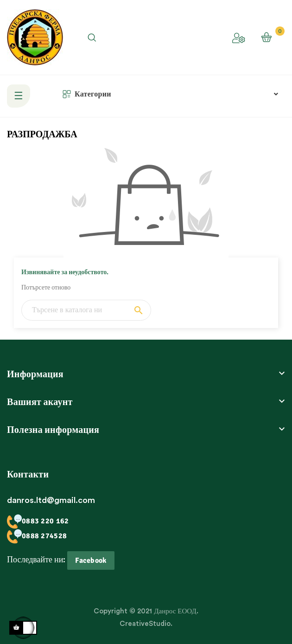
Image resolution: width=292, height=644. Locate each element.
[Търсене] (86, 310)
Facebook (91, 560)
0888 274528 (37, 536)
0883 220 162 (38, 521)
